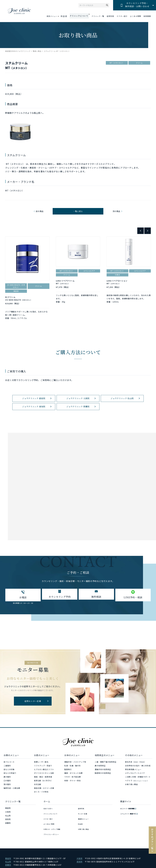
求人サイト (129, 820)
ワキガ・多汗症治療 (73, 788)
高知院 (8, 831)
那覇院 (8, 834)
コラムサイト (130, 823)
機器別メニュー (84, 827)
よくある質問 (135, 16)
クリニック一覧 (98, 16)
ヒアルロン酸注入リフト (44, 781)
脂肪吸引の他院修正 (103, 784)
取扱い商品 (37, 51)
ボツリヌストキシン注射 (44, 784)
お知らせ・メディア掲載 (53, 834)
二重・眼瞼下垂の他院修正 (106, 773)
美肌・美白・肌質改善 (43, 788)
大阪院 (8, 823)
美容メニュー (55, 16)
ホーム (47, 813)
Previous (141, 233)
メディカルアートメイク (135, 784)
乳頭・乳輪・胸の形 (73, 777)
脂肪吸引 (68, 781)
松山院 (8, 827)
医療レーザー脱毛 (41, 773)
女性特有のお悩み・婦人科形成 (138, 777)
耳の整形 (7, 796)
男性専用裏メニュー (133, 781)
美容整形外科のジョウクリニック (18, 51)
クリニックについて (52, 823)
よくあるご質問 (50, 831)
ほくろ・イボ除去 (41, 803)
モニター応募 (83, 823)
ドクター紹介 (122, 16)
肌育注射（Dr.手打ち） (43, 792)
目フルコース (9, 773)
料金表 (67, 16)
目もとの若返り (10, 784)
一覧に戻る (78, 212)
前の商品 (40, 213)
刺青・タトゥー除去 (73, 792)
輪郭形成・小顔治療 (12, 799)
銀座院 (8, 820)
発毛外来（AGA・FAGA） (135, 773)
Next (148, 233)
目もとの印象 (9, 781)
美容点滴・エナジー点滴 (44, 799)
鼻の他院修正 (100, 777)
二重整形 (7, 777)
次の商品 (116, 213)
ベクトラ (137, 792)
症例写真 (110, 16)
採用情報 (147, 16)
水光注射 (38, 796)
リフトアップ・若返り (43, 777)
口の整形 (7, 792)
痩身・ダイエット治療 (73, 784)
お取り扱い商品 (131, 796)
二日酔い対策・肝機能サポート (138, 788)
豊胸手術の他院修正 (103, 781)
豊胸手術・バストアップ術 (75, 773)
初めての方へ (49, 820)
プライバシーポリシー (53, 838)
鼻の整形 (7, 788)
